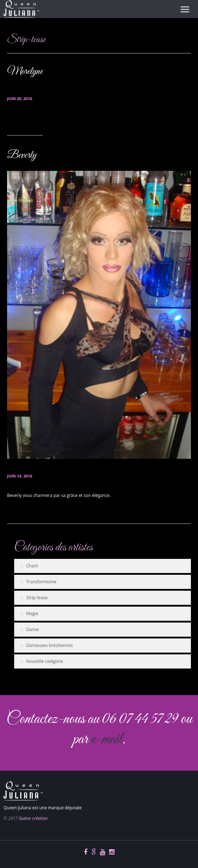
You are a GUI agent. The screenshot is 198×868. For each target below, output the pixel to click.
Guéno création (33, 818)
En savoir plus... (24, 121)
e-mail (107, 739)
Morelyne (25, 71)
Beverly (22, 155)
